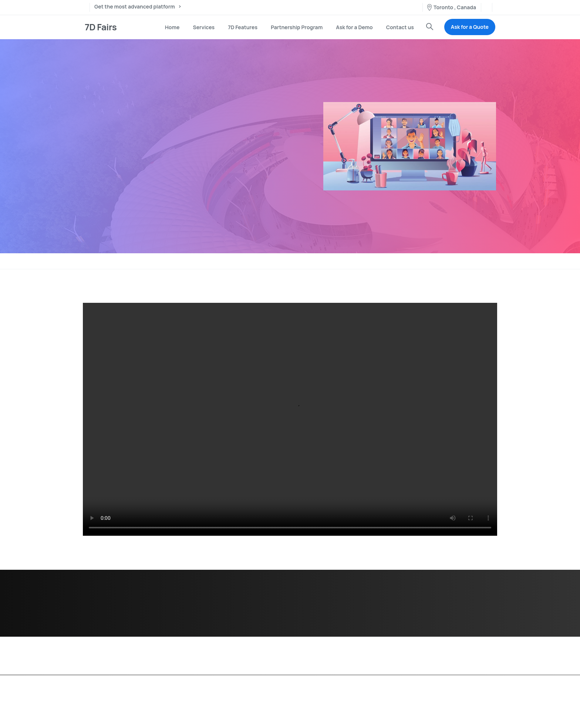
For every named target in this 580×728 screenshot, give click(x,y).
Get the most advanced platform (137, 7)
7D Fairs (101, 27)
